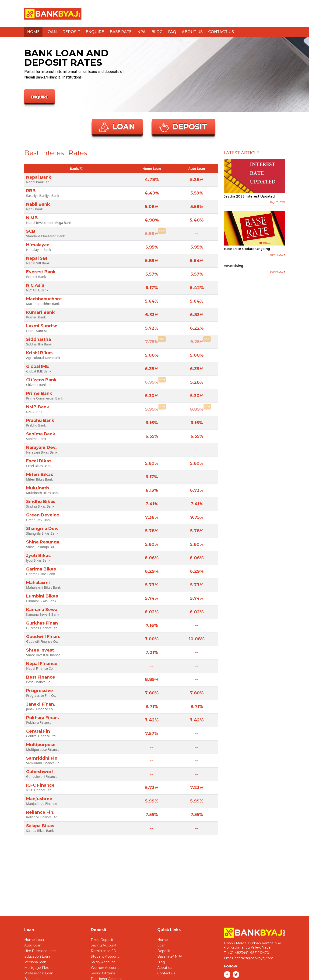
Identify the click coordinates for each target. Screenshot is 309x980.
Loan (51, 32)
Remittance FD (104, 951)
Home (33, 32)
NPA (141, 32)
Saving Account (104, 945)
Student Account (105, 956)
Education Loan (37, 956)
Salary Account (103, 962)
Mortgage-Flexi (37, 968)
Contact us (221, 32)
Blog (157, 32)
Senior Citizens (103, 973)
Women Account (105, 968)
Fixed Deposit (102, 940)
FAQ (172, 32)
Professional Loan (39, 973)
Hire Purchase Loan (40, 951)
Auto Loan (33, 945)
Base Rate (121, 32)
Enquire (95, 32)
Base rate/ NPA (170, 956)
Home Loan (34, 940)
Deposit (71, 32)
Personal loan (35, 962)
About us (192, 32)
